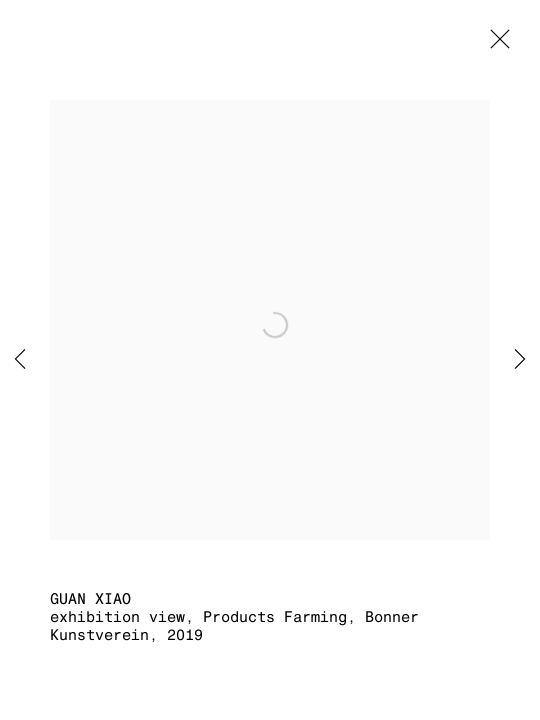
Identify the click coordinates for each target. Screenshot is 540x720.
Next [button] (520, 360)
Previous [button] (20, 360)
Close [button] (495, 45)
